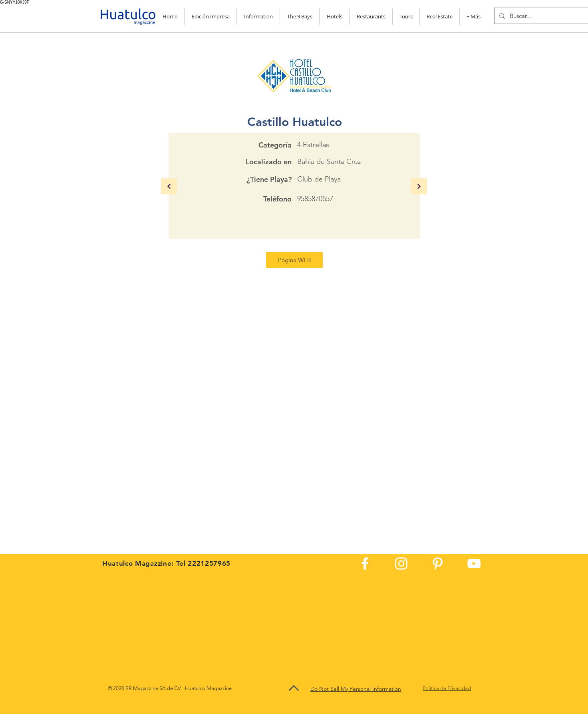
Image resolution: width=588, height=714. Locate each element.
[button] (258, 17)
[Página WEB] (294, 260)
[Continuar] (169, 186)
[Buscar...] (543, 16)
